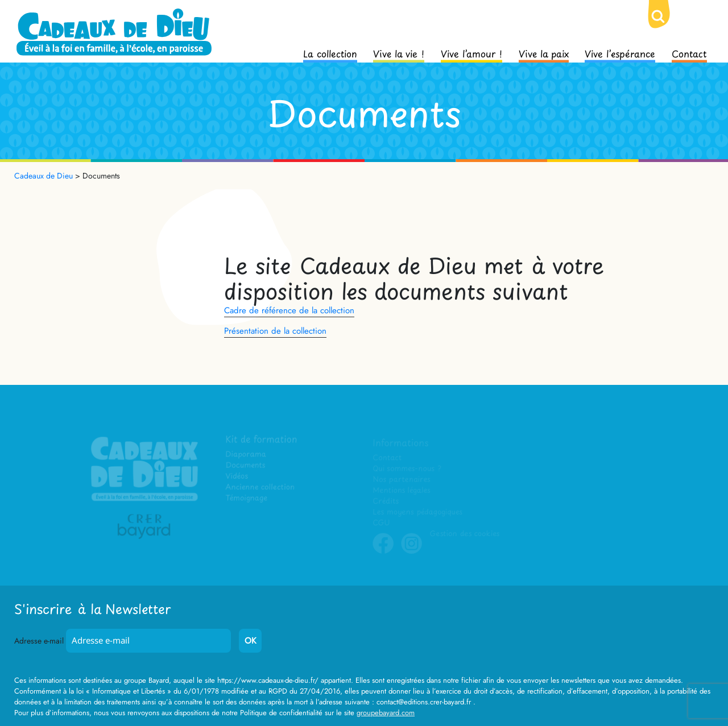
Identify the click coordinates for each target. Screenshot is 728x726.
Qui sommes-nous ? (407, 469)
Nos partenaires (402, 480)
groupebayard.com (386, 713)
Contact (689, 53)
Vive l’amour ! (471, 53)
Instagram (412, 551)
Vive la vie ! (399, 53)
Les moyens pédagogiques (417, 512)
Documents (246, 466)
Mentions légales (402, 490)
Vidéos (237, 477)
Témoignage (247, 498)
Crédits (386, 501)
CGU (382, 523)
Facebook (383, 551)
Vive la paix (544, 53)
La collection (330, 53)
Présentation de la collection (275, 331)
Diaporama (247, 455)
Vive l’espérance (620, 53)
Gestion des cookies (464, 534)
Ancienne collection (260, 488)
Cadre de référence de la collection (289, 310)
